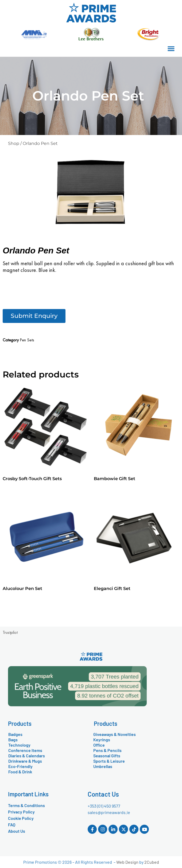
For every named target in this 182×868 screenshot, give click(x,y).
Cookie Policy (21, 818)
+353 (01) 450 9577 (104, 806)
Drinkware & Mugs (25, 761)
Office (99, 745)
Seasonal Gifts (107, 756)
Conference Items (25, 750)
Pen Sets (27, 340)
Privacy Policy (21, 812)
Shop (14, 143)
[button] (171, 48)
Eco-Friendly (20, 766)
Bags (13, 740)
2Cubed (152, 862)
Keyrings (102, 740)
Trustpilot (10, 632)
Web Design (127, 862)
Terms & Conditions (26, 805)
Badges (15, 734)
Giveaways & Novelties (115, 734)
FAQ (12, 825)
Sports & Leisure (109, 761)
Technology (19, 745)
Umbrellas (103, 766)
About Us (17, 831)
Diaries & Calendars (27, 756)
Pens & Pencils (107, 750)
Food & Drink (20, 772)
